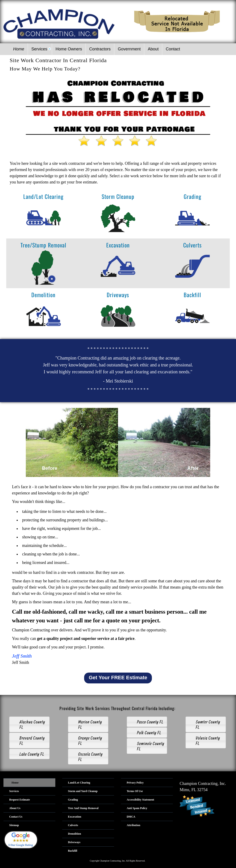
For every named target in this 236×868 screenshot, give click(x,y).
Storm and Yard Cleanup (83, 791)
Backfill (192, 295)
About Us (15, 808)
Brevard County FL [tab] (28, 740)
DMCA (131, 817)
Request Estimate (20, 800)
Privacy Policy (135, 783)
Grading (193, 196)
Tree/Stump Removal (43, 245)
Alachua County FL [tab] (28, 724)
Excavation (118, 245)
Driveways (118, 295)
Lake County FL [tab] (28, 754)
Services (14, 791)
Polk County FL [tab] (145, 733)
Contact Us (16, 817)
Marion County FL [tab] (86, 724)
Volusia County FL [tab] (204, 740)
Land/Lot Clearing (43, 196)
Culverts (192, 245)
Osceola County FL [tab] (87, 757)
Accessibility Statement (140, 800)
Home (15, 783)
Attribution (134, 825)
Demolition (43, 295)
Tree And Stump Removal (83, 808)
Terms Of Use (135, 791)
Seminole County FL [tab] (147, 746)
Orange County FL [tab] (86, 740)
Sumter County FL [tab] (204, 724)
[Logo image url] (59, 23)
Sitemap (14, 825)
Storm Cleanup (118, 196)
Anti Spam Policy (137, 808)
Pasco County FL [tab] (146, 722)
